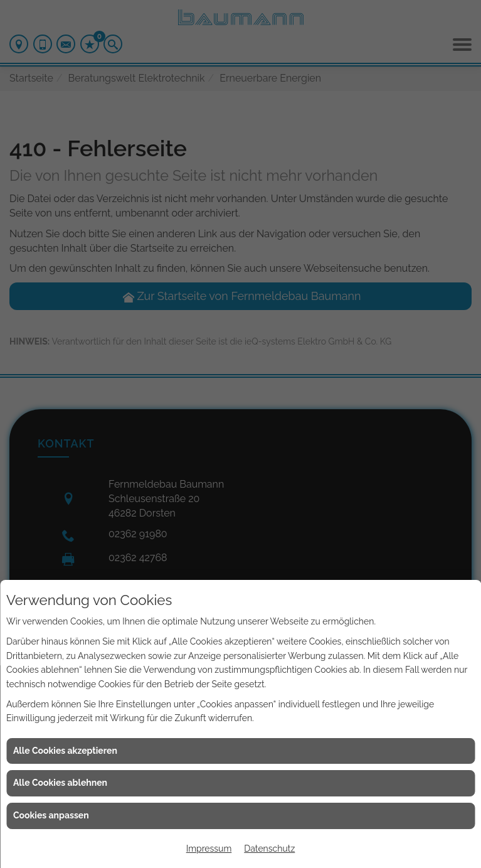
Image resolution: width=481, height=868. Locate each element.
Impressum (209, 849)
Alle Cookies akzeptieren (65, 751)
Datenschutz (269, 849)
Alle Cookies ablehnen (60, 783)
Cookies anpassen (51, 815)
